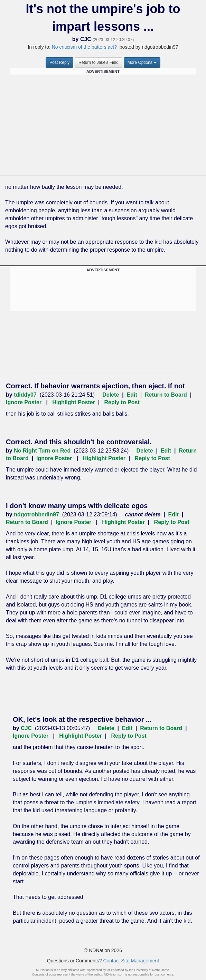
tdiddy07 (25, 395)
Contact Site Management (131, 961)
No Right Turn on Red (42, 451)
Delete (111, 395)
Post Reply (59, 62)
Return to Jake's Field (99, 62)
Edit (132, 395)
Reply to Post (122, 402)
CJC (86, 39)
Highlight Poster (74, 402)
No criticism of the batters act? (84, 47)
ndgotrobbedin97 (36, 515)
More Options (142, 62)
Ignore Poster (24, 402)
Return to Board (166, 395)
